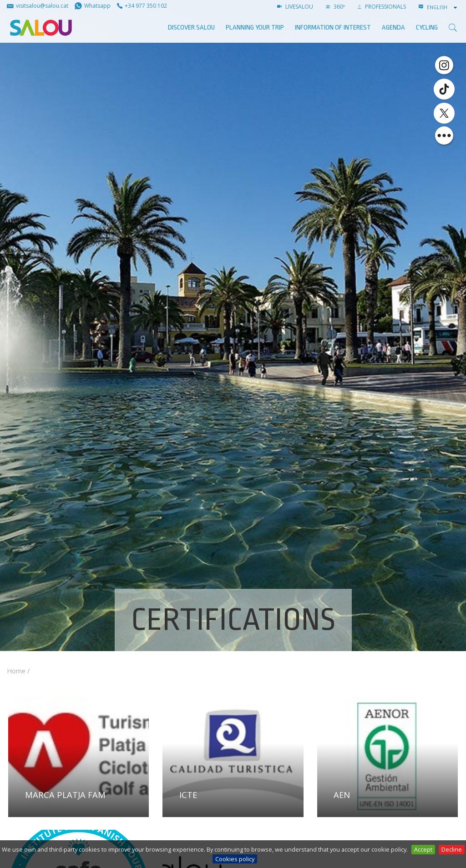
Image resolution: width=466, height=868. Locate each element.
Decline (452, 849)
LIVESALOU (295, 7)
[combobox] (443, 7)
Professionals (382, 7)
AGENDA (393, 28)
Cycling (427, 28)
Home (16, 671)
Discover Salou (191, 28)
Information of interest (333, 28)
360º (335, 7)
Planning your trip (255, 28)
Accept (423, 849)
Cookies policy (235, 859)
